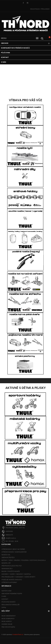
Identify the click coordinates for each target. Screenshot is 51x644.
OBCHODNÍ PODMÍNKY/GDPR (12, 594)
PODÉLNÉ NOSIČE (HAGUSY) (12, 580)
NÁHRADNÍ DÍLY (7, 569)
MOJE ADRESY (7, 621)
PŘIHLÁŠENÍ (40, 9)
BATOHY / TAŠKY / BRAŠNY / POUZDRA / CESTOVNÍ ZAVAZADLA (24, 560)
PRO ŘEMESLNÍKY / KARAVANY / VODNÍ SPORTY (18, 577)
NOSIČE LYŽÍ (6, 563)
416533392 (9, 531)
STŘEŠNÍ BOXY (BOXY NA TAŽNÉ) (13, 549)
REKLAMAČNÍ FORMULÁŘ (10, 605)
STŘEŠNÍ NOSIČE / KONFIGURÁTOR (14, 552)
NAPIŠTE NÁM (6, 591)
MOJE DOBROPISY (8, 619)
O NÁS (4, 596)
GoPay (4, 607)
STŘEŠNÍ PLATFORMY (9, 582)
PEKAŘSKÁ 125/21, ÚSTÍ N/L (15, 528)
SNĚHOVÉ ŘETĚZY (8, 557)
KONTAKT (5, 599)
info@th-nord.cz (11, 538)
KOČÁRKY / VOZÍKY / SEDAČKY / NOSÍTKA (16, 574)
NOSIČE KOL (6, 555)
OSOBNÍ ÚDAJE (7, 624)
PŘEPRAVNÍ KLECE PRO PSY (12, 566)
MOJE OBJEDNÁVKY (9, 616)
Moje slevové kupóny (8, 627)
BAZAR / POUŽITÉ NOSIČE (11, 571)
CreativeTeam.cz (18, 634)
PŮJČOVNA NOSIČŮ (8, 602)
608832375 (9, 535)
